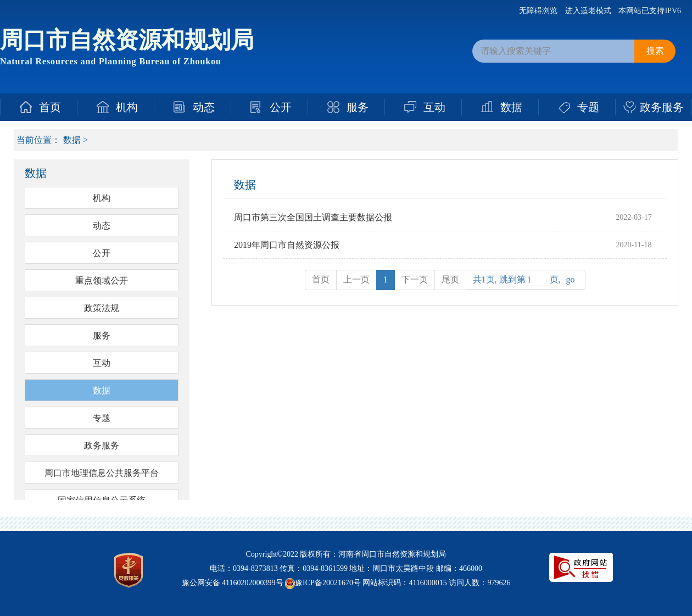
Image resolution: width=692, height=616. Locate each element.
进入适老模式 (588, 11)
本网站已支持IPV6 (650, 11)
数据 (511, 107)
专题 (588, 107)
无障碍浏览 (538, 11)
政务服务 (662, 107)
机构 (127, 107)
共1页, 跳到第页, (526, 280)
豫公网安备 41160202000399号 (233, 583)
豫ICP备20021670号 (328, 583)
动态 (204, 107)
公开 (281, 107)
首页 (50, 107)
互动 (434, 107)
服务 (358, 107)
